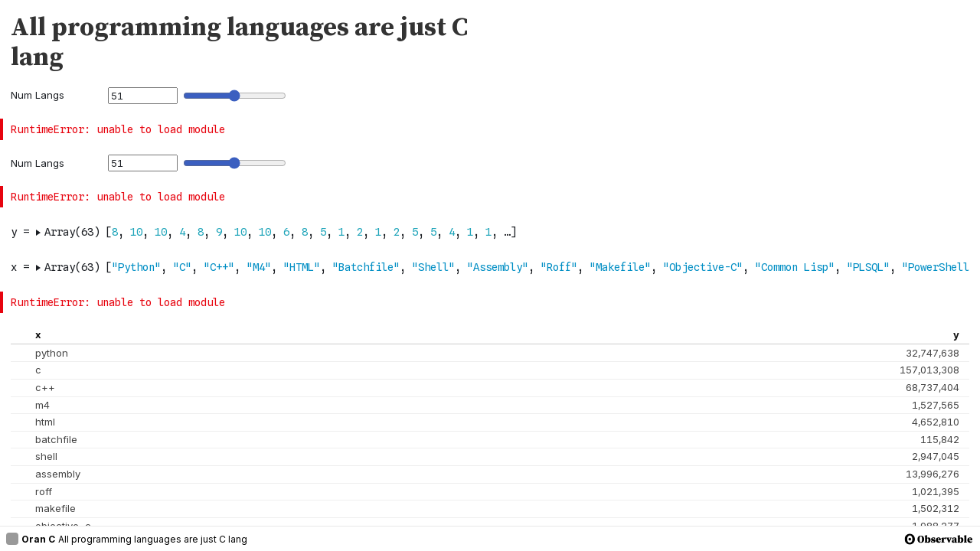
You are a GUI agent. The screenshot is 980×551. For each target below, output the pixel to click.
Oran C (31, 539)
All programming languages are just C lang (153, 539)
